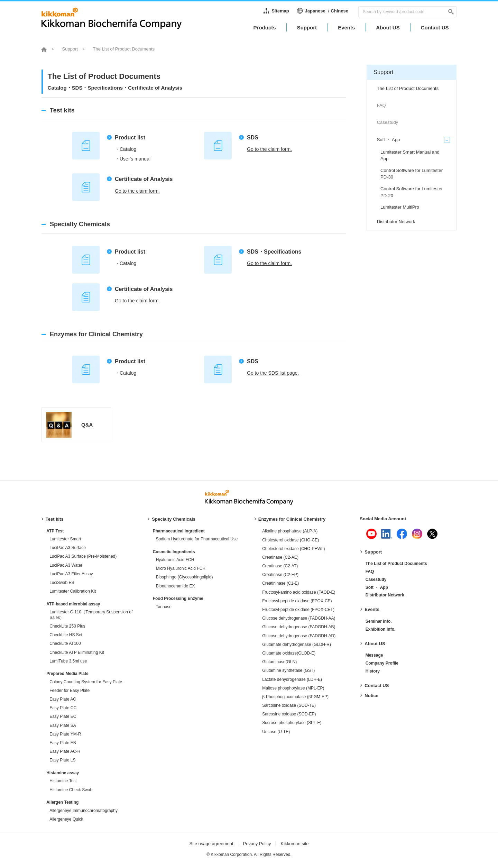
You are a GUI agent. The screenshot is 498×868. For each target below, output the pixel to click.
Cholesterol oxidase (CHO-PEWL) (293, 549)
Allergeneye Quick (66, 819)
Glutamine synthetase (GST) (288, 670)
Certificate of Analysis (144, 179)
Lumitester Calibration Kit (73, 591)
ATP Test (55, 531)
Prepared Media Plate (67, 674)
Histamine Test (63, 781)
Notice (371, 696)
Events (372, 609)
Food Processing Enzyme (178, 599)
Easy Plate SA (63, 725)
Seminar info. (379, 621)
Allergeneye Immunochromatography (84, 811)
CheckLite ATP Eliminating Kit (77, 652)
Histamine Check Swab (71, 790)
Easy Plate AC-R (65, 751)
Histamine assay (63, 773)
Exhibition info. (381, 629)
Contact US (377, 686)
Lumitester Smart (65, 539)
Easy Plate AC (63, 699)
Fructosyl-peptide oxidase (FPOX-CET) (298, 610)
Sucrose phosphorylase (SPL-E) (292, 723)
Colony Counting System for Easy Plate (86, 682)
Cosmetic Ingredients (174, 552)
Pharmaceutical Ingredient (179, 531)
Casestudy (376, 579)
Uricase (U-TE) (276, 732)
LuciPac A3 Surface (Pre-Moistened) (83, 556)
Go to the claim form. (269, 149)
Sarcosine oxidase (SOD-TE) (289, 705)
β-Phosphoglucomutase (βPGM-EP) (295, 697)
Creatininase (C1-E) (280, 583)
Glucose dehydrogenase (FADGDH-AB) (299, 627)
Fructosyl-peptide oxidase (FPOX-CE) (297, 601)
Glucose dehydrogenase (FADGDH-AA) (299, 618)
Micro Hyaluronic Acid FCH (181, 568)
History (373, 671)
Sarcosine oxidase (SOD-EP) (289, 714)
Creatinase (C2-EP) (280, 575)
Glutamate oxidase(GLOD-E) (289, 653)
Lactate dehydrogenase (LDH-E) (292, 679)
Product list (130, 138)
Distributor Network (385, 595)
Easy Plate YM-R (65, 734)
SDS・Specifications (274, 252)
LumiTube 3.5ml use (68, 661)
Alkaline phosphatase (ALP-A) (290, 531)
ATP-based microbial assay (73, 604)
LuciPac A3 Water (66, 565)
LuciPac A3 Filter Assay (71, 574)
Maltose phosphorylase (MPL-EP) (293, 688)
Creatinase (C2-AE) (280, 557)
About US (375, 644)
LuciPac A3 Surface (68, 548)
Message (374, 655)
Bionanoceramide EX (176, 586)
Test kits (55, 519)
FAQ (370, 572)
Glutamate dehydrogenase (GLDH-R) (297, 645)
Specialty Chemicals (174, 519)
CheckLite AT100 (65, 643)
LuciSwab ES (62, 583)
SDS (253, 138)
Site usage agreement (211, 844)
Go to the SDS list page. (273, 373)
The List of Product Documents (396, 564)
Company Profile (382, 663)
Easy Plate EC (63, 716)
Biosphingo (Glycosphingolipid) (185, 577)
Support (373, 552)
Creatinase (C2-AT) (280, 566)
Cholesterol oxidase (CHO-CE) (290, 540)
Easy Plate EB (63, 743)
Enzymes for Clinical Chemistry (292, 519)
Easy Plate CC (63, 708)
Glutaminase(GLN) (279, 662)
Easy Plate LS (62, 760)
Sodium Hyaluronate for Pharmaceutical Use (197, 539)
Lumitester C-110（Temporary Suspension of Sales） (91, 615)
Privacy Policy (257, 844)
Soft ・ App (377, 587)
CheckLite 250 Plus (67, 626)
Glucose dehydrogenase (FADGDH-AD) (299, 636)
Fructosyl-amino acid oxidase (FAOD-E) (299, 592)
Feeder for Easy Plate (70, 691)
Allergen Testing (62, 802)
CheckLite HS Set (66, 635)
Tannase (164, 607)
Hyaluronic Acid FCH (175, 560)
